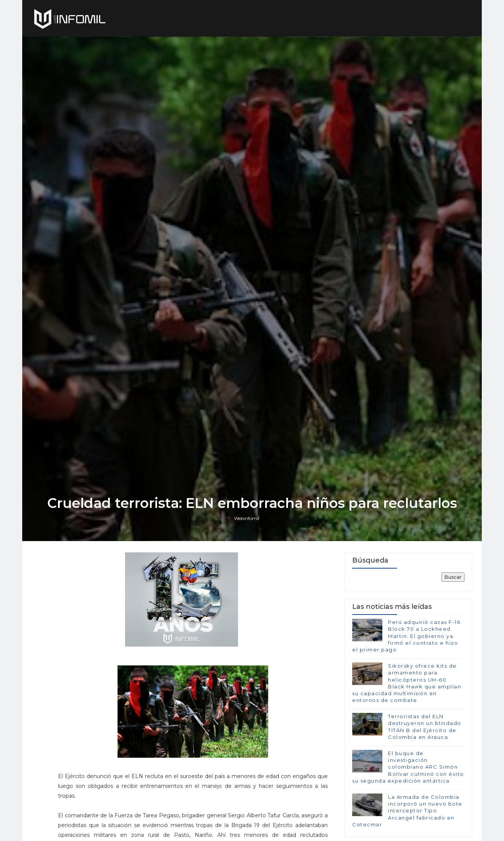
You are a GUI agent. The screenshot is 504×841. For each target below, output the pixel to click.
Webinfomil (247, 518)
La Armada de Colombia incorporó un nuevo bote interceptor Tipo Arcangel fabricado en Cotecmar (407, 811)
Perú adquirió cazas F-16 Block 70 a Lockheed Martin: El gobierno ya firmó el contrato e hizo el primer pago (406, 636)
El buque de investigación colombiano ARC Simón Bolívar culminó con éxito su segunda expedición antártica (408, 767)
